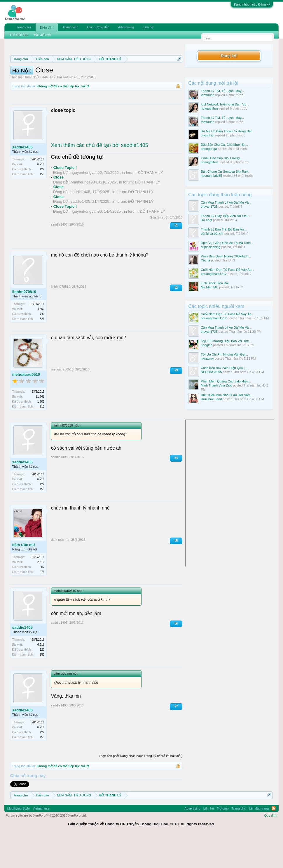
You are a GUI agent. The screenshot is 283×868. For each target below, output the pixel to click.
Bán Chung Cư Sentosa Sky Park (225, 171)
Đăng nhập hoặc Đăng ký (252, 4)
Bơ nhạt (206, 220)
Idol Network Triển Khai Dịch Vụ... (225, 104)
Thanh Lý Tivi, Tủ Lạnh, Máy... (222, 91)
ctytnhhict (207, 135)
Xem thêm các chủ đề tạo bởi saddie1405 (100, 176)
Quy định (271, 846)
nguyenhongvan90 (86, 203)
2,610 (41, 593)
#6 (176, 654)
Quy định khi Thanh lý (114, 79)
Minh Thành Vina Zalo (216, 385)
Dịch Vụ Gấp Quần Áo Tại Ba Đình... (227, 243)
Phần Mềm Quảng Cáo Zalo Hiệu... (226, 381)
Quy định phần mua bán (60, 79)
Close (58, 208)
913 (42, 437)
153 (42, 205)
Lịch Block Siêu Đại (215, 283)
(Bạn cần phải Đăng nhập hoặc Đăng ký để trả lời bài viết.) (141, 786)
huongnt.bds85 (211, 176)
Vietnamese (41, 839)
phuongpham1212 (214, 274)
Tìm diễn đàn (19, 35)
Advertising (126, 27)
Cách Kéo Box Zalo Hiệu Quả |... (224, 368)
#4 (176, 489)
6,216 (41, 195)
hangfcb (206, 345)
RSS (274, 839)
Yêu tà (205, 260)
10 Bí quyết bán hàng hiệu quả (122, 86)
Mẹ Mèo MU (209, 287)
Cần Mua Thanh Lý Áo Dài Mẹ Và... (226, 202)
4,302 (41, 339)
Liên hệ (148, 27)
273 (42, 603)
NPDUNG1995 (211, 372)
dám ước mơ (24, 575)
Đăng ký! (229, 56)
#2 (176, 318)
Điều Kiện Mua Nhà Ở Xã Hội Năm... (227, 395)
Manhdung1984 (84, 213)
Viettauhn (207, 95)
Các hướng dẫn (98, 27)
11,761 (40, 427)
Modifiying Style (19, 839)
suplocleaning (210, 247)
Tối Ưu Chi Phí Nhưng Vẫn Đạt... (224, 354)
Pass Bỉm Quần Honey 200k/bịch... (226, 256)
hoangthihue (210, 108)
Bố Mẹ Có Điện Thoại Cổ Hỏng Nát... (227, 131)
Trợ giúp (223, 839)
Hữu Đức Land (211, 399)
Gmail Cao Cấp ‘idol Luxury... (221, 158)
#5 (176, 571)
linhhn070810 (24, 322)
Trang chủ (24, 27)
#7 (176, 737)
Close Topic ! (65, 198)
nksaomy (207, 358)
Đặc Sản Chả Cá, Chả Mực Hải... (224, 145)
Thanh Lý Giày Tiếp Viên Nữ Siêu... (226, 216)
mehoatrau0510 (26, 405)
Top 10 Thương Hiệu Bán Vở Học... (226, 341)
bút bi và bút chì (212, 233)
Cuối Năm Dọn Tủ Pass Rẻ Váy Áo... (227, 270)
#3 (176, 401)
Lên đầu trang (259, 839)
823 (42, 349)
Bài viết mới (43, 35)
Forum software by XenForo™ (46, 846)
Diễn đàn (47, 27)
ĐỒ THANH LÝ (45, 108)
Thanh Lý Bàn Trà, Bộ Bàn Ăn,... (224, 229)
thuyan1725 (209, 207)
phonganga (209, 149)
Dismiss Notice (178, 73)
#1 (176, 256)
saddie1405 (71, 108)
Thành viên (70, 27)
